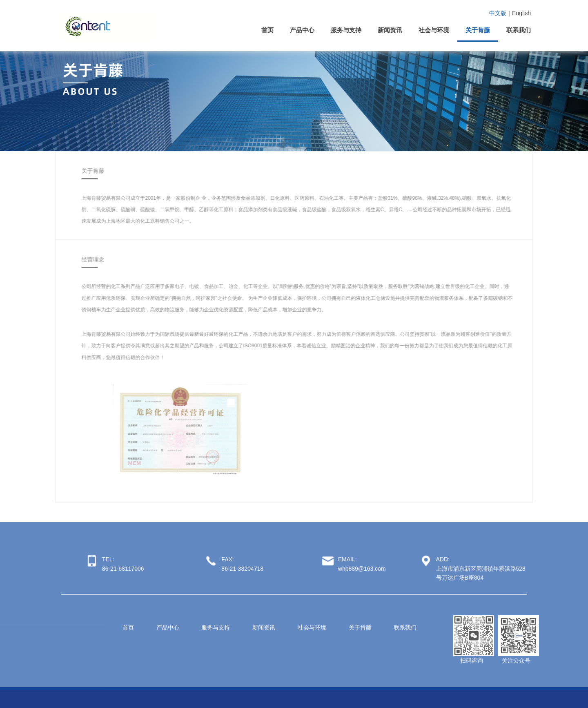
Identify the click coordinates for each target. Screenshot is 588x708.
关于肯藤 (478, 30)
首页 (267, 30)
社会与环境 (434, 30)
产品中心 (302, 30)
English (521, 13)
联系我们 (519, 30)
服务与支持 (346, 30)
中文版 (498, 13)
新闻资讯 (390, 30)
